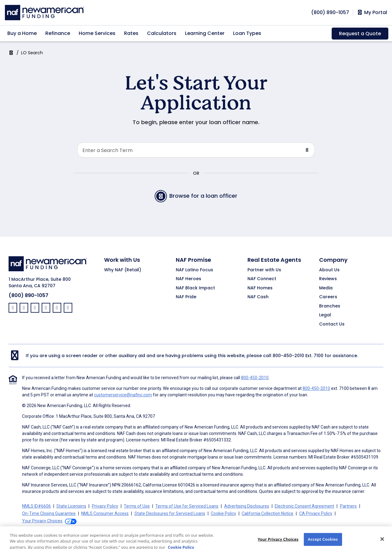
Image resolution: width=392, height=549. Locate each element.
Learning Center (205, 33)
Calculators (162, 33)
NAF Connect (262, 279)
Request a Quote (360, 34)
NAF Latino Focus (194, 270)
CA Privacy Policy (316, 513)
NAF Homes (260, 288)
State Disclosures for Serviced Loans (170, 513)
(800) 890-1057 (28, 295)
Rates (131, 33)
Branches (330, 306)
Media (326, 288)
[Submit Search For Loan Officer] (307, 150)
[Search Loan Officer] (188, 150)
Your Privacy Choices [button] (42, 521)
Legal (325, 315)
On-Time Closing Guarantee (49, 513)
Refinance (58, 33)
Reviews (328, 279)
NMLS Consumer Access (105, 513)
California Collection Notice (268, 513)
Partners (348, 506)
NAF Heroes (188, 279)
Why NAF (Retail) (123, 270)
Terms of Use (137, 506)
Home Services (97, 33)
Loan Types (247, 33)
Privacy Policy (105, 506)
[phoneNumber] (330, 12)
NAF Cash (258, 297)
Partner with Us (264, 270)
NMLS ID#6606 (36, 506)
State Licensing (71, 506)
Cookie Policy (223, 513)
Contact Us (332, 324)
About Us (329, 270)
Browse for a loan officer (196, 196)
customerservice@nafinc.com (123, 395)
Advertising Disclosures (247, 506)
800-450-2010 (288, 356)
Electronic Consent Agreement (304, 506)
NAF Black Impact (195, 288)
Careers (328, 297)
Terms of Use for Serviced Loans (187, 506)
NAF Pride (186, 297)
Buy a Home (22, 33)
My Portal (372, 13)
